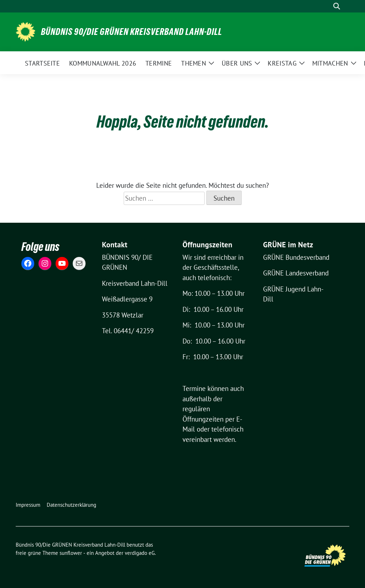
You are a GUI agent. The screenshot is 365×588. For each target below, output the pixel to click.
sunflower (71, 553)
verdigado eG (140, 553)
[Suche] (327, 6)
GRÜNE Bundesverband (296, 257)
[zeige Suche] (337, 6)
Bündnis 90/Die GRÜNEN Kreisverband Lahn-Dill (132, 32)
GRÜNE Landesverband (296, 273)
